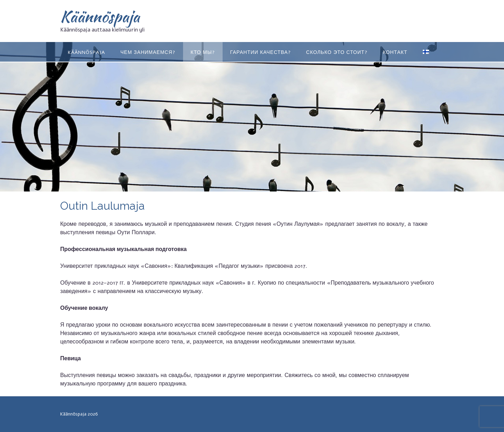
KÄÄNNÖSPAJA (86, 52)
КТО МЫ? (203, 52)
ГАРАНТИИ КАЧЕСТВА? (261, 52)
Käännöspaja (100, 16)
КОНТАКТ (395, 52)
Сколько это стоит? (337, 52)
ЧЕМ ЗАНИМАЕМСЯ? (148, 52)
